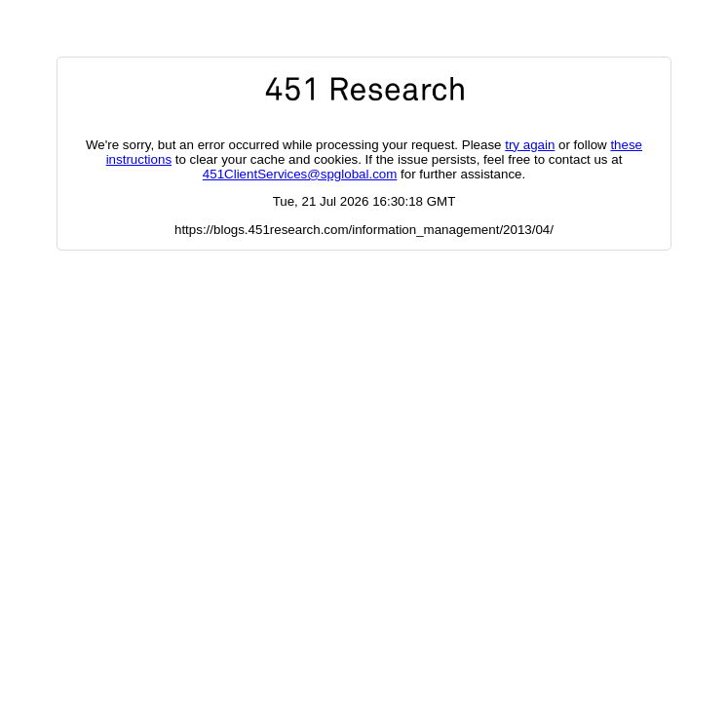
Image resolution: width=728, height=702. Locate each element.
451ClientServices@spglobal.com (300, 174)
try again (530, 145)
